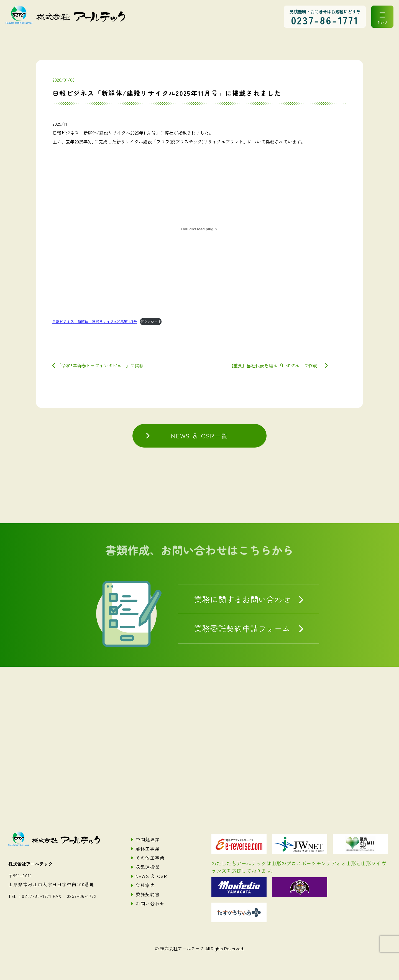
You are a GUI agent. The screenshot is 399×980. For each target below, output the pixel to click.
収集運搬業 (148, 867)
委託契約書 (148, 894)
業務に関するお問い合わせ (242, 599)
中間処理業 (148, 839)
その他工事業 (150, 858)
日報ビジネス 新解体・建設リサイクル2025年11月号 (95, 321)
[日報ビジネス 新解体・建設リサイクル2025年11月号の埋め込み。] (199, 229)
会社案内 (145, 885)
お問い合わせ (150, 903)
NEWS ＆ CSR (151, 876)
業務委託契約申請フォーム (242, 628)
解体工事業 (148, 848)
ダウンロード (151, 321)
